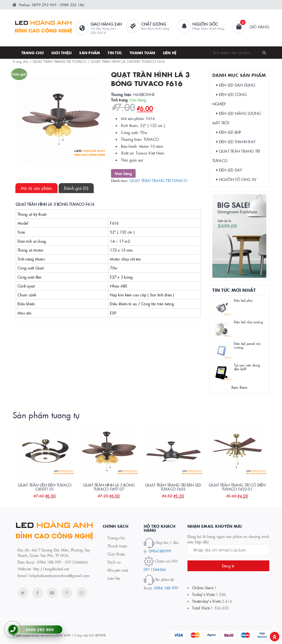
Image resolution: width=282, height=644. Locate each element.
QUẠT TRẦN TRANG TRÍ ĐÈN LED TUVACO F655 (173, 487)
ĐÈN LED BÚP (229, 132)
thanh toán (142, 53)
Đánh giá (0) (76, 188)
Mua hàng (123, 173)
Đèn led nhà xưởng (248, 322)
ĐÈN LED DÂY (229, 170)
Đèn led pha (243, 300)
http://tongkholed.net (51, 569)
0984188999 (160, 551)
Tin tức (115, 53)
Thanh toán (117, 546)
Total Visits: (201, 608)
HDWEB (100, 636)
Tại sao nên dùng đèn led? (247, 367)
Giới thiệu (62, 53)
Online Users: (203, 588)
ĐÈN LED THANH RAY (236, 142)
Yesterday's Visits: (207, 601)
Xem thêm (239, 387)
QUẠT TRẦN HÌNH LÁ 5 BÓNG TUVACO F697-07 (109, 487)
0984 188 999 (166, 588)
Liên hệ (170, 53)
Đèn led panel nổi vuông (247, 345)
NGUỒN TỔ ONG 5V (236, 179)
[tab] (36, 188)
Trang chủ (33, 53)
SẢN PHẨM (90, 53)
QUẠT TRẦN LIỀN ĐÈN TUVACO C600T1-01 (45, 487)
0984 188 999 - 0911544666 (62, 563)
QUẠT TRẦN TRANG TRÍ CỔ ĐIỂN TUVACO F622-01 (237, 487)
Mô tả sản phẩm (36, 188)
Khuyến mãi (118, 571)
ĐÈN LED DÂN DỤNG (236, 85)
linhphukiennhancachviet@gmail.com (59, 576)
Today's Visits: (204, 595)
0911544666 (155, 570)
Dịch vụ (114, 562)
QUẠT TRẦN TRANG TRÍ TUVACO (60, 61)
